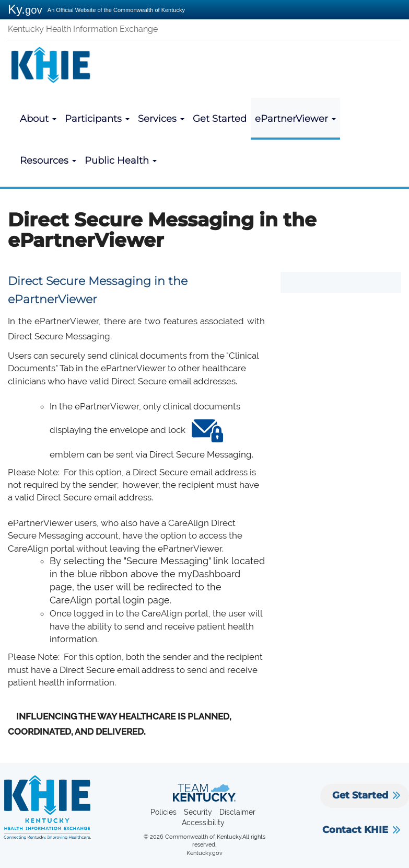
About (38, 119)
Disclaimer (237, 812)
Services (161, 119)
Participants (97, 119)
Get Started (220, 119)
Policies (163, 812)
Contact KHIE (355, 830)
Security (198, 812)
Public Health (121, 161)
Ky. (25, 9)
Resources (48, 161)
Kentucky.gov (204, 853)
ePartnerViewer (295, 119)
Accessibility (203, 823)
